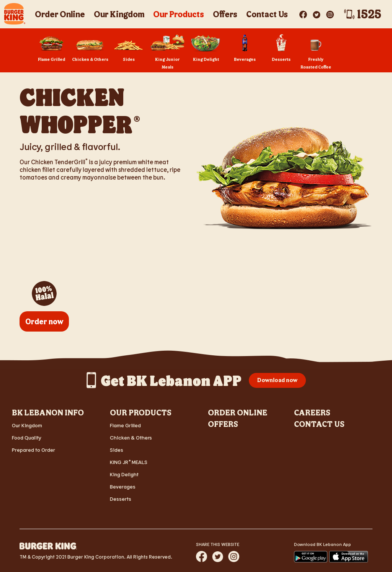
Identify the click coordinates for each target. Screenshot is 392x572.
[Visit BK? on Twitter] (317, 13)
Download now (277, 380)
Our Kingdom (27, 425)
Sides (117, 450)
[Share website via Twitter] (218, 557)
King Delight (124, 474)
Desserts (121, 499)
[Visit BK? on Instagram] (330, 13)
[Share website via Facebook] (202, 556)
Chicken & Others (131, 437)
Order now (44, 321)
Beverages (123, 486)
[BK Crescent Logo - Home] (15, 14)
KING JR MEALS (129, 462)
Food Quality (27, 437)
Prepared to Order (33, 450)
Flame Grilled (125, 425)
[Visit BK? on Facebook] (304, 13)
